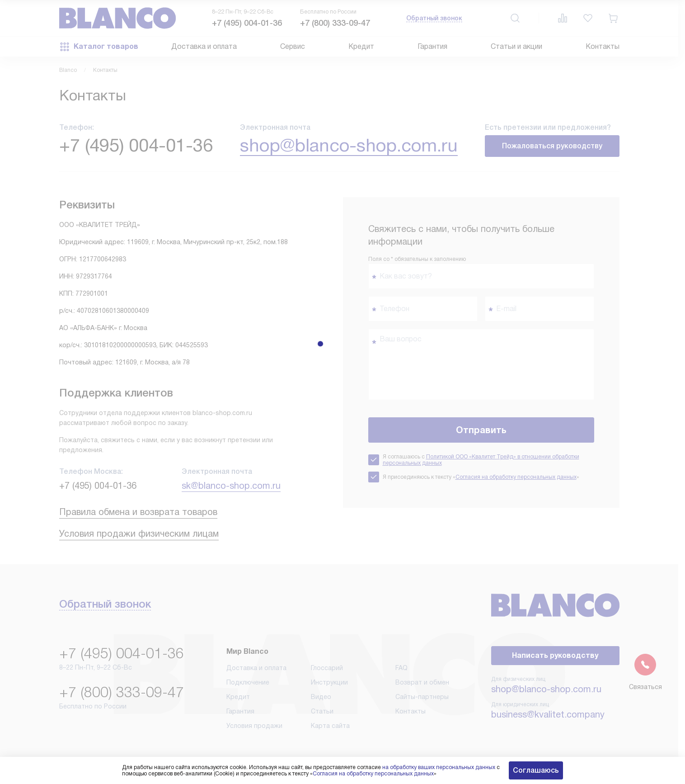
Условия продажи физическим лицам (139, 534)
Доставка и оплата (204, 46)
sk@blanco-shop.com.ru (231, 486)
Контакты (603, 46)
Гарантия (432, 46)
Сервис (293, 46)
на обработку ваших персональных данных (439, 767)
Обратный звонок (434, 18)
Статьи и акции (516, 46)
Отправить (481, 430)
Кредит (361, 46)
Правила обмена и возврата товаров (138, 512)
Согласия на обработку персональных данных (516, 477)
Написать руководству (555, 655)
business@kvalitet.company (548, 714)
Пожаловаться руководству (552, 146)
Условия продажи (254, 726)
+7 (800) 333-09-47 (335, 23)
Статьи (322, 711)
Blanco (68, 70)
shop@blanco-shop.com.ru (349, 145)
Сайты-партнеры (422, 697)
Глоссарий (327, 668)
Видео (321, 697)
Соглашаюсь (536, 770)
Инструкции (329, 682)
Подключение (248, 682)
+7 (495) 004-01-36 (247, 23)
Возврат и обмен (422, 682)
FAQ (401, 668)
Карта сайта (330, 726)
